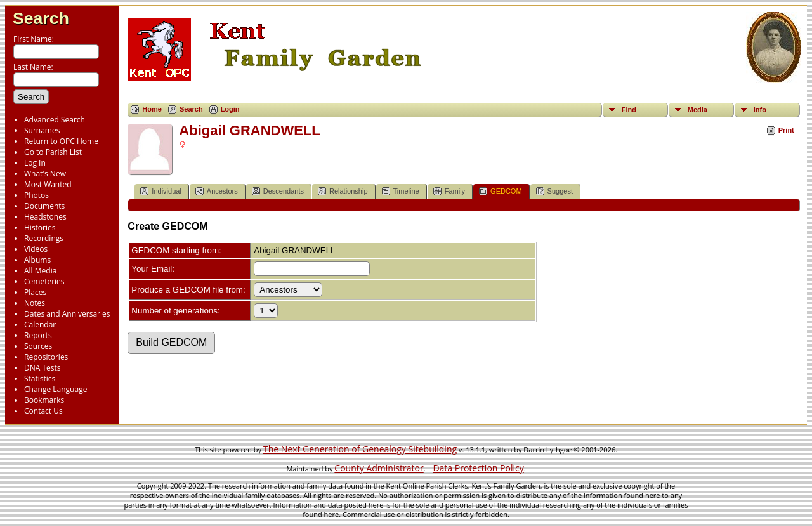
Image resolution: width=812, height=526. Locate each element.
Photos (36, 195)
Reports (38, 335)
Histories (40, 227)
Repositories (46, 357)
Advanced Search (55, 120)
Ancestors (217, 191)
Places (35, 292)
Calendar (40, 325)
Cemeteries (44, 281)
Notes (35, 303)
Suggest (554, 191)
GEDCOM (501, 191)
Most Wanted (48, 184)
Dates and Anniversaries (67, 314)
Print (786, 130)
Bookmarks (44, 400)
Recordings (44, 238)
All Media (40, 271)
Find (629, 110)
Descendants (278, 191)
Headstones (45, 217)
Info (760, 110)
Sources (38, 346)
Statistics (40, 378)
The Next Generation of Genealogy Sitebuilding (360, 449)
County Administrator (379, 468)
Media (697, 110)
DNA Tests (43, 368)
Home (152, 109)
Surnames (42, 130)
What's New (45, 174)
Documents (44, 206)
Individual (160, 191)
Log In (35, 163)
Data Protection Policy (478, 468)
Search (41, 18)
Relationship (343, 191)
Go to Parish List (53, 152)
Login (230, 109)
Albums (37, 260)
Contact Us (43, 411)
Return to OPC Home (61, 141)
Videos (36, 249)
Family (449, 191)
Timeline (401, 191)
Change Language (56, 389)
